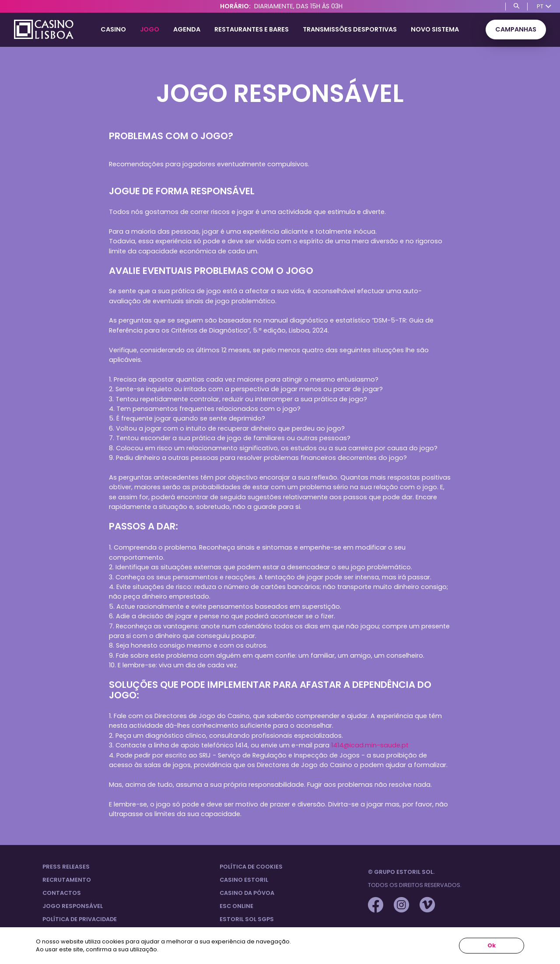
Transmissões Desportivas (350, 29)
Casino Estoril (244, 880)
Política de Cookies (251, 867)
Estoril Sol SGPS (247, 919)
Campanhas (516, 29)
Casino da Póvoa (247, 893)
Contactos (62, 893)
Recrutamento (67, 880)
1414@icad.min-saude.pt (370, 745)
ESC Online (236, 906)
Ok (492, 945)
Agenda (187, 29)
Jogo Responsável (73, 906)
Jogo (150, 29)
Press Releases (66, 867)
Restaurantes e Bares (252, 29)
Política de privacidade (80, 919)
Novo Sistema (435, 29)
